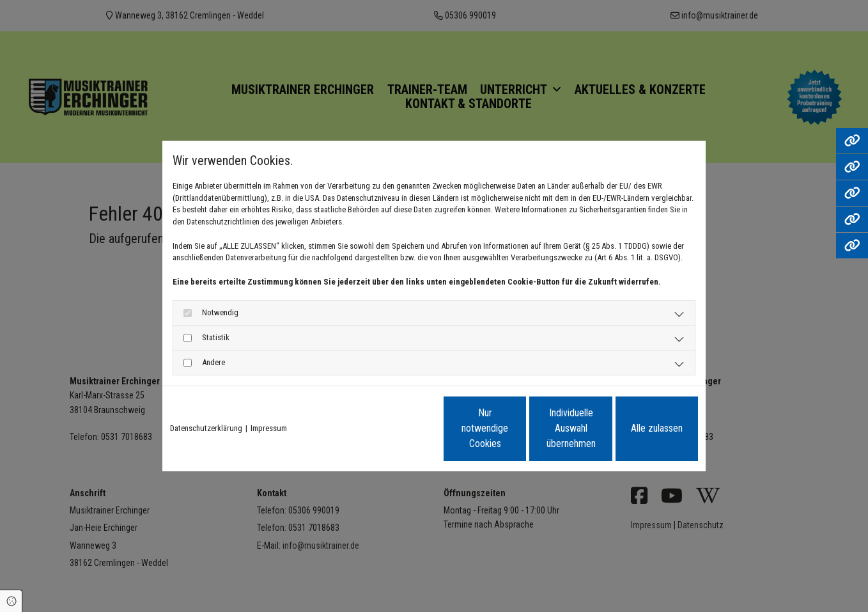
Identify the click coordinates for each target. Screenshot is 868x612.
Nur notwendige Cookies (396, 428)
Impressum (269, 428)
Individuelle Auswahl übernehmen (518, 428)
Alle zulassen (639, 428)
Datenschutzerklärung (206, 428)
